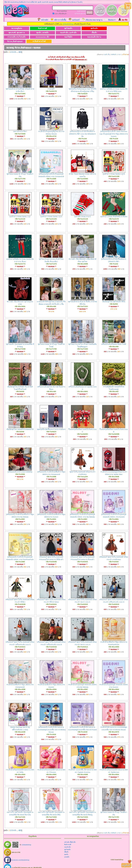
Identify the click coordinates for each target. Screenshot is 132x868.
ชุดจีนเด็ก (82, 28)
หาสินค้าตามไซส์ (82, 37)
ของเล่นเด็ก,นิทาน (37, 37)
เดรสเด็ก (67, 853)
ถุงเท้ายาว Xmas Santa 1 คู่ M (114, 170)
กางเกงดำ (51, 85)
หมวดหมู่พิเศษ (15, 28)
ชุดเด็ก (66, 850)
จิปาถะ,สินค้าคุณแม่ (60, 37)
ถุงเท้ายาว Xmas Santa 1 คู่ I (20, 212)
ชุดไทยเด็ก (60, 28)
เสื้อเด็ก (60, 33)
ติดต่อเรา (112, 20)
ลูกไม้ (76, 14)
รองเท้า (79, 11)
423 (20, 48)
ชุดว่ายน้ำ (83, 14)
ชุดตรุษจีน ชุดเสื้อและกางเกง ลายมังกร (51, 425)
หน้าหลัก (45, 20)
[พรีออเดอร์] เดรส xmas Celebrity (20, 468)
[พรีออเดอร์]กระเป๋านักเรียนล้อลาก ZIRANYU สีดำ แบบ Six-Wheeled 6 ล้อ (83, 130)
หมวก (85, 11)
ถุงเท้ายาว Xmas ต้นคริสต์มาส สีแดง (114, 212)
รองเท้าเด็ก (67, 843)
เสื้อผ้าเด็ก (73, 838)
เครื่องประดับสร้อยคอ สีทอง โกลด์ (114, 340)
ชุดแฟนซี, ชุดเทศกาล (105, 28)
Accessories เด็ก (105, 33)
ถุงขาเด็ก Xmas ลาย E (83, 212)
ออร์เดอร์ (76, 20)
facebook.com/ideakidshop (21, 856)
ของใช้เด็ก (15, 37)
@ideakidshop (68, 24)
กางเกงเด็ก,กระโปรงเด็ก (82, 33)
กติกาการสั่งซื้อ (60, 20)
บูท (82, 11)
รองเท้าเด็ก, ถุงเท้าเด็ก (37, 33)
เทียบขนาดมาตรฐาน (94, 20)
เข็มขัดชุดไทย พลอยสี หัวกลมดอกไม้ (20, 425)
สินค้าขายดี (37, 28)
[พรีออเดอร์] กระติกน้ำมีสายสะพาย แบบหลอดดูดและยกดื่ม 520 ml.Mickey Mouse (51, 725)
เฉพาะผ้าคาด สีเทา (20, 127)
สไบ (79, 14)
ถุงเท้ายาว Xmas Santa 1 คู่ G (51, 212)
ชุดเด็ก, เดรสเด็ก (15, 33)
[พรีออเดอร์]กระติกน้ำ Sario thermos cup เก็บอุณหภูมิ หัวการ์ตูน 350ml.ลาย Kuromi (114, 130)
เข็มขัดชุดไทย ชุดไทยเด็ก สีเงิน (114, 297)
